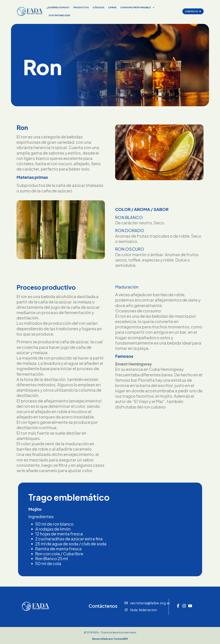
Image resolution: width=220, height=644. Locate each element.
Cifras (112, 7)
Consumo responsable (137, 7)
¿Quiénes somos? (57, 7)
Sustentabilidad (59, 15)
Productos (80, 7)
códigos (98, 7)
